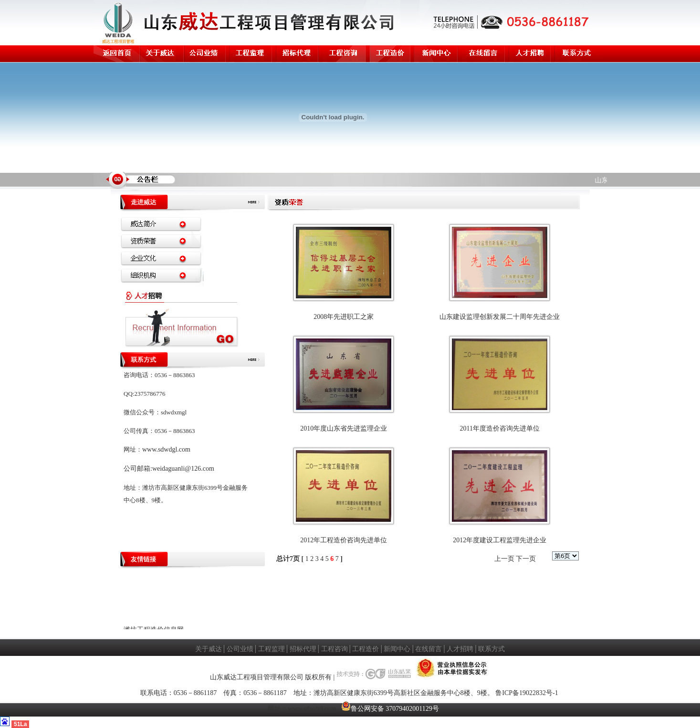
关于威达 (209, 649)
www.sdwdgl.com (166, 449)
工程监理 (272, 649)
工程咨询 (334, 649)
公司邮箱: (138, 469)
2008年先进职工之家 (344, 317)
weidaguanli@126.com (183, 469)
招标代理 (303, 649)
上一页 (504, 559)
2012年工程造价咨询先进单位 (344, 540)
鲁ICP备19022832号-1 (527, 693)
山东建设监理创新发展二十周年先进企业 (500, 317)
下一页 (526, 559)
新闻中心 (397, 649)
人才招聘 (460, 649)
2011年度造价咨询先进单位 (499, 428)
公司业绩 (240, 649)
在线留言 (428, 649)
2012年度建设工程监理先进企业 (500, 540)
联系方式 (491, 649)
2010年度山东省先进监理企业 (344, 428)
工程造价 (366, 649)
